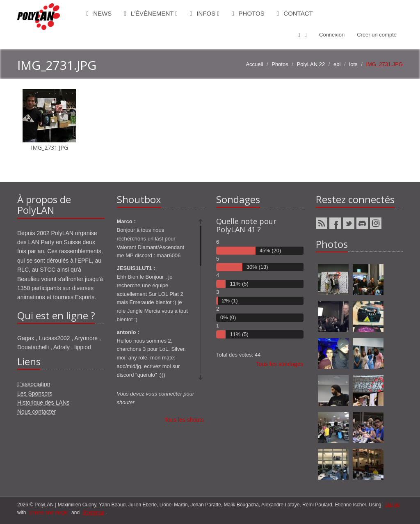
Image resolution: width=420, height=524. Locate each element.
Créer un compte (377, 35)
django (392, 505)
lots (353, 64)
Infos (205, 13)
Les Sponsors (35, 394)
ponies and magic (49, 513)
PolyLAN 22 (311, 64)
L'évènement (151, 13)
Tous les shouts (184, 420)
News (99, 13)
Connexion (332, 35)
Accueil (254, 64)
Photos (248, 13)
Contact (295, 13)
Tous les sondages (280, 364)
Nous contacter (37, 412)
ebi (337, 64)
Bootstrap (93, 513)
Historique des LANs (43, 403)
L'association (34, 384)
